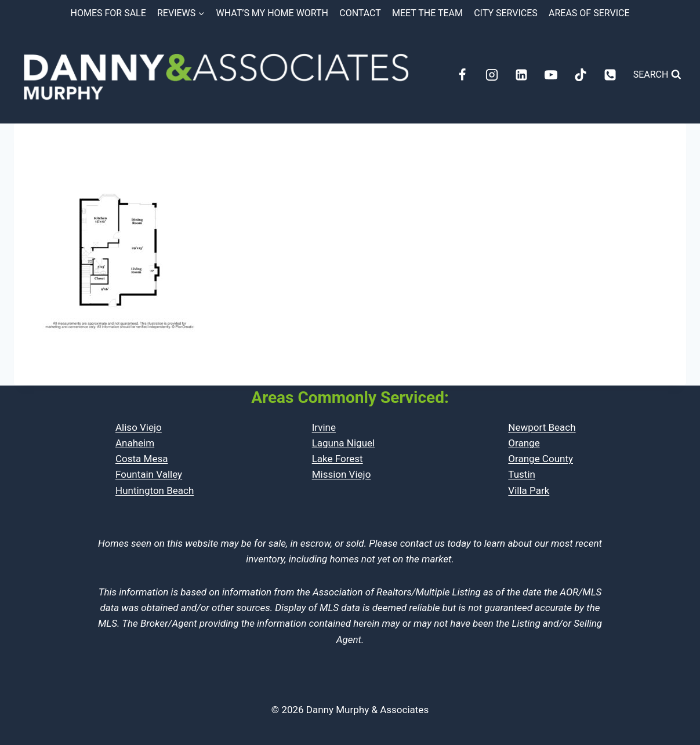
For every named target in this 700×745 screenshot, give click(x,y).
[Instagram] (492, 75)
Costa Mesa (142, 459)
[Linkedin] (521, 75)
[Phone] (610, 75)
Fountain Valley (149, 474)
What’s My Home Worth (272, 13)
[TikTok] (581, 75)
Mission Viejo (342, 474)
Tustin (522, 474)
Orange (524, 443)
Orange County (541, 459)
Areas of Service (589, 13)
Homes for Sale (108, 13)
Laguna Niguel (344, 443)
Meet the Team (427, 13)
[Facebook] (462, 75)
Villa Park (529, 490)
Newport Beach (542, 427)
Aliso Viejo (139, 427)
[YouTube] (551, 75)
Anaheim (135, 443)
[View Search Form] (657, 75)
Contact (360, 13)
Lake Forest (338, 459)
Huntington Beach (155, 490)
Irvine (324, 427)
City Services (506, 13)
